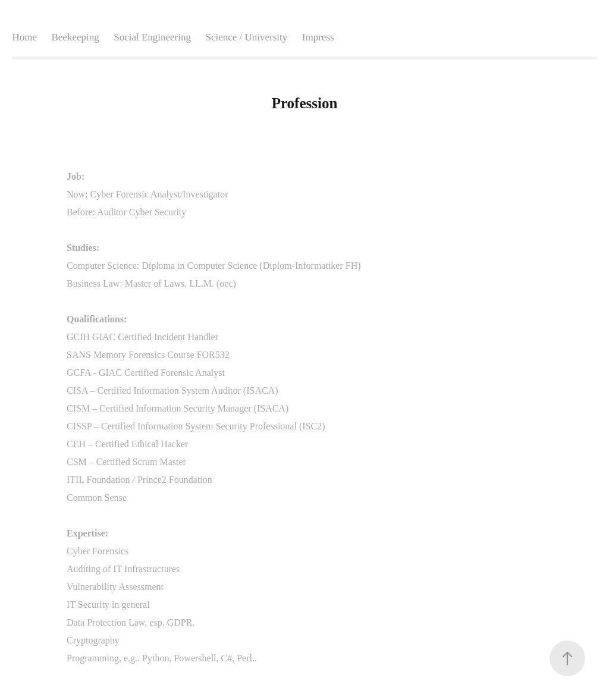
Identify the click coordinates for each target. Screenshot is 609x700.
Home (24, 37)
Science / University (246, 37)
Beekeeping (75, 37)
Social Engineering (152, 37)
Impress (318, 37)
